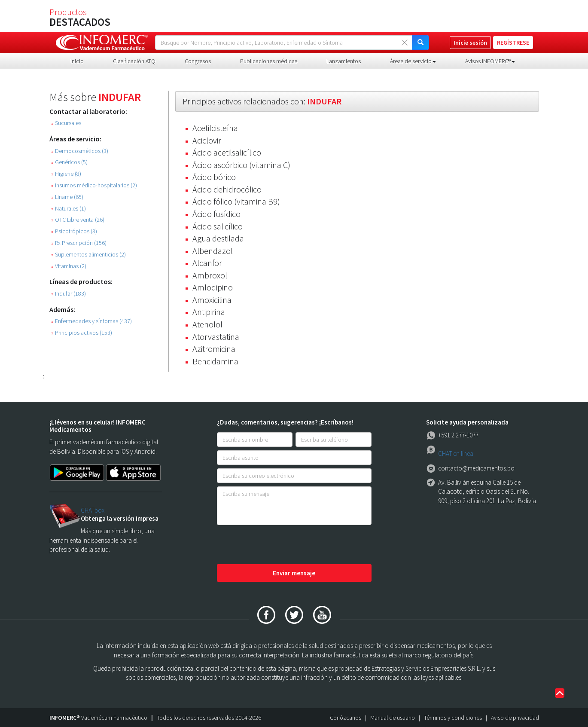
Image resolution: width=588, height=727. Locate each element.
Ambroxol (210, 275)
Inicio (77, 61)
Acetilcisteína (215, 128)
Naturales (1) (69, 209)
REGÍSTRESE (513, 43)
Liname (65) (67, 197)
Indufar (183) (69, 294)
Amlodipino (213, 287)
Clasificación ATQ (134, 61)
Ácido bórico (214, 177)
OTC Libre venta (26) (78, 220)
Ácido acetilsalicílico (227, 152)
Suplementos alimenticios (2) (88, 255)
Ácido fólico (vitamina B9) (236, 201)
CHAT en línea (456, 454)
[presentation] (282, 545)
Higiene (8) (66, 174)
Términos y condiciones (453, 718)
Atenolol (207, 324)
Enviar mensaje (294, 573)
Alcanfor (207, 263)
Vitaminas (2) (69, 266)
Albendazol (213, 251)
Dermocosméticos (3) (80, 151)
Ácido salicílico (218, 226)
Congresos (198, 61)
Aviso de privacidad (515, 718)
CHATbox (93, 510)
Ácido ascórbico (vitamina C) (241, 165)
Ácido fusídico (216, 214)
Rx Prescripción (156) (79, 243)
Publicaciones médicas (269, 61)
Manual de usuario (393, 718)
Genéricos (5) (69, 162)
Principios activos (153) (82, 333)
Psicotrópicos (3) (74, 231)
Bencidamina (215, 361)
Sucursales (66, 123)
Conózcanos (346, 718)
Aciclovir (207, 140)
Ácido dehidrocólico (227, 189)
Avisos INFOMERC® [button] (490, 61)
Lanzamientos (344, 61)
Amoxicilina (212, 300)
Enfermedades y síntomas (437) (91, 321)
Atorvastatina (216, 337)
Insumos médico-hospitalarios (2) (94, 185)
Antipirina (209, 312)
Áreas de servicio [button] (413, 61)
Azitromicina (214, 349)
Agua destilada (218, 238)
